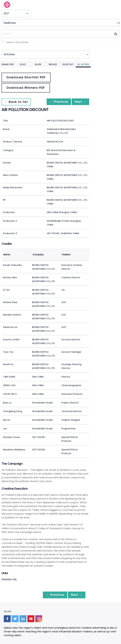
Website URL (9, 579)
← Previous (56, 102)
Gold (23, 64)
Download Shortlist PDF (26, 77)
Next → (80, 102)
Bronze (53, 64)
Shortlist (68, 64)
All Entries (83, 64)
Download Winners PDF (26, 88)
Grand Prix (8, 64)
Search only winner (17, 42)
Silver (38, 64)
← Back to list (17, 102)
